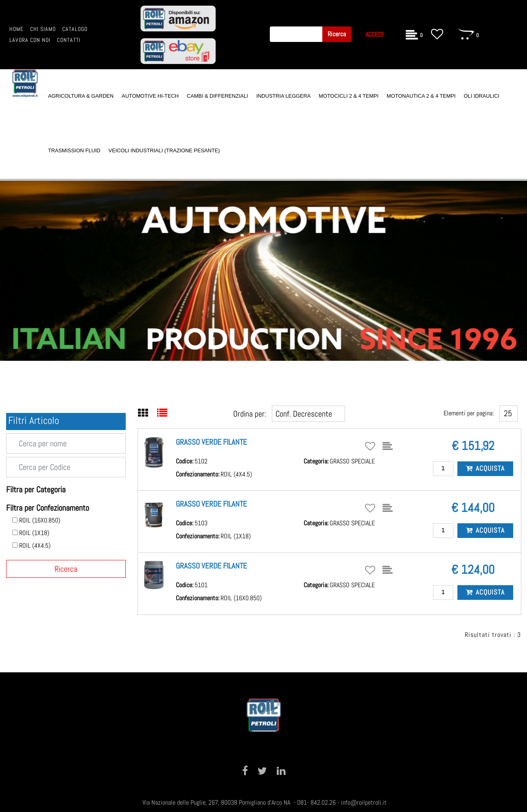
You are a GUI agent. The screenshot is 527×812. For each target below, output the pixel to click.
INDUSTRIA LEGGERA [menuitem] (284, 96)
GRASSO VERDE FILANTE (211, 442)
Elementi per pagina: (469, 413)
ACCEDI (374, 34)
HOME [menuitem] (16, 29)
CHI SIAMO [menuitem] (43, 29)
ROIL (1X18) (34, 533)
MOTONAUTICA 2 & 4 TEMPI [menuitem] (421, 96)
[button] (337, 34)
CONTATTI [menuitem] (69, 40)
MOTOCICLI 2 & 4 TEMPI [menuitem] (349, 96)
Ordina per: (250, 414)
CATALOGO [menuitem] (75, 29)
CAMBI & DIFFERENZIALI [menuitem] (218, 96)
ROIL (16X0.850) (40, 520)
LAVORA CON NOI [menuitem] (30, 40)
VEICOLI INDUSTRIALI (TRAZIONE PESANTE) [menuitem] (164, 150)
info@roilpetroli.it (364, 802)
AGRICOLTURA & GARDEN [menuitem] (81, 96)
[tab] (148, 414)
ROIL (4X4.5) (35, 546)
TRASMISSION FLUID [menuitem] (74, 150)
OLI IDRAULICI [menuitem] (482, 96)
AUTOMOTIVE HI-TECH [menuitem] (150, 96)
